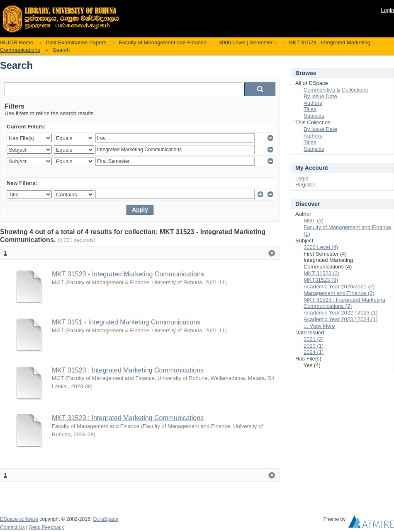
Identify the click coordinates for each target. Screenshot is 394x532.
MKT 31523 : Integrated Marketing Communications (128, 370)
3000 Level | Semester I (247, 42)
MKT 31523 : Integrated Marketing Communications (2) (344, 303)
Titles (310, 109)
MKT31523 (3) (321, 280)
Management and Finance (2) (339, 293)
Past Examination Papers (76, 42)
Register (305, 185)
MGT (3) (314, 221)
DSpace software (19, 519)
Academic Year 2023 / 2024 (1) (341, 319)
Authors (313, 103)
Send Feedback (47, 527)
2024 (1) (314, 352)
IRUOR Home (17, 42)
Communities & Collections (336, 90)
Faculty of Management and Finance (163, 42)
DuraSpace (105, 519)
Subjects (314, 116)
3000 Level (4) (321, 247)
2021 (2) (314, 339)
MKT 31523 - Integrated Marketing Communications (128, 274)
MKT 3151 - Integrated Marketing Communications (126, 322)
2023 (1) (314, 346)
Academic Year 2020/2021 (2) (339, 287)
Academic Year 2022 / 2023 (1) (341, 313)
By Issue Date (320, 96)
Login (387, 10)
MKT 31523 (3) (321, 273)
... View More (319, 326)
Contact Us (12, 527)
